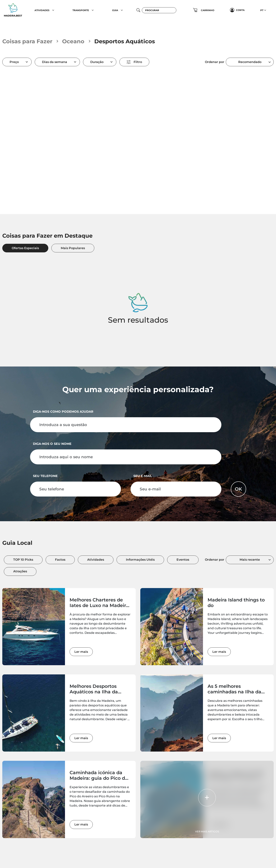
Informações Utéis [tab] (140, 560)
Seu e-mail (143, 476)
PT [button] (262, 10)
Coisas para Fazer (27, 41)
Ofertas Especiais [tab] (25, 248)
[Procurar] (159, 10)
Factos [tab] (60, 560)
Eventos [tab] (183, 560)
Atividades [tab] (96, 560)
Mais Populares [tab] (73, 248)
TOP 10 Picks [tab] (23, 560)
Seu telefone (45, 476)
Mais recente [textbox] (250, 560)
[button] (53, 10)
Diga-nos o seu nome (52, 444)
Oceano (73, 41)
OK (238, 489)
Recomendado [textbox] (250, 62)
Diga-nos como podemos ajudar (63, 412)
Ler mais (81, 652)
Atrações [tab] (20, 571)
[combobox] (250, 62)
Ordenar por (215, 62)
